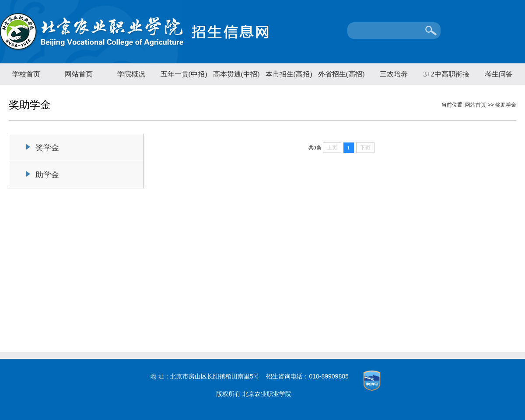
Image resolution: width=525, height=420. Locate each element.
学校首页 (26, 74)
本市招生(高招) (289, 74)
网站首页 (79, 74)
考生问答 (499, 74)
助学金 (47, 175)
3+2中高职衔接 (446, 74)
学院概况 (131, 74)
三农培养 (394, 74)
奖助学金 (506, 105)
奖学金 (47, 148)
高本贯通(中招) (236, 74)
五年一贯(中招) (184, 74)
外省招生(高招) (341, 74)
